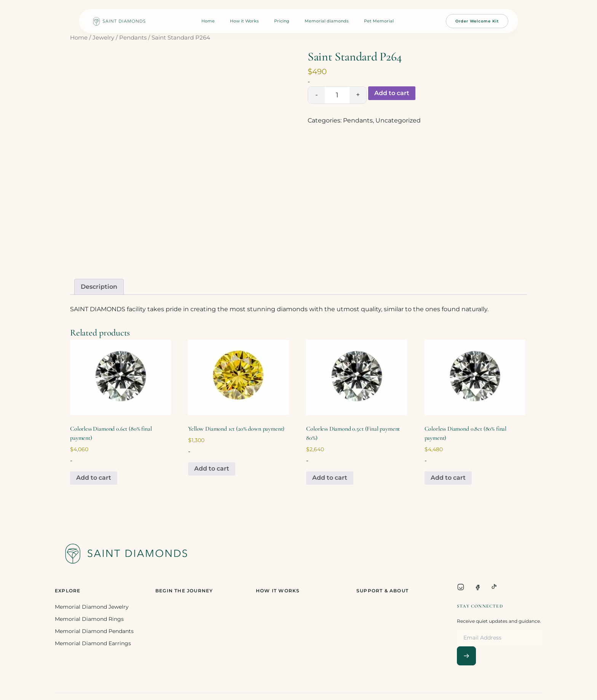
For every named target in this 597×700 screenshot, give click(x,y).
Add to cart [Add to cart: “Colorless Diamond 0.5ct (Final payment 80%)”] (330, 478)
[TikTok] (494, 587)
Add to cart (392, 93)
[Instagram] (461, 587)
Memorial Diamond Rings (89, 619)
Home (208, 21)
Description (99, 287)
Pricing (282, 21)
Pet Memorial (379, 21)
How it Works (244, 21)
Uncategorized (398, 120)
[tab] (99, 287)
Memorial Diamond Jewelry (92, 607)
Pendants (133, 38)
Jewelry (103, 38)
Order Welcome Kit (477, 21)
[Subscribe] (466, 656)
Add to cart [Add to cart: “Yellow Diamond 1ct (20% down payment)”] (212, 469)
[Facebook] (477, 587)
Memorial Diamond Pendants (94, 631)
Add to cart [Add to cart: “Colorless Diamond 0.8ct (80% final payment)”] (448, 478)
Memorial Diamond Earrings (93, 643)
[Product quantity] (337, 95)
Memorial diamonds (327, 21)
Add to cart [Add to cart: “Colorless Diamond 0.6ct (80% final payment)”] (94, 478)
